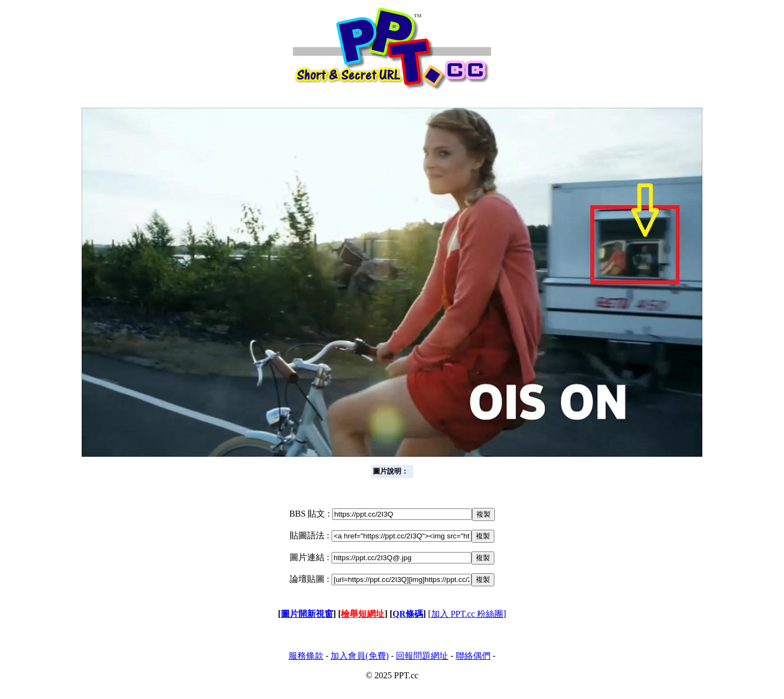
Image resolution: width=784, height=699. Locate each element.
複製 (483, 514)
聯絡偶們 (473, 656)
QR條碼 (408, 614)
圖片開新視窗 (307, 614)
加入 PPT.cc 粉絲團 (467, 614)
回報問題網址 (422, 656)
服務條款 (306, 656)
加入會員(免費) (360, 656)
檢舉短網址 (363, 614)
